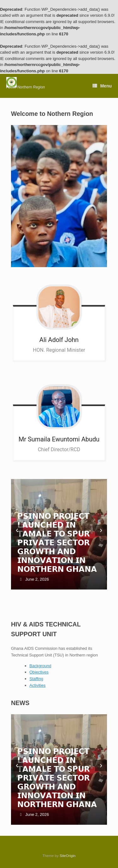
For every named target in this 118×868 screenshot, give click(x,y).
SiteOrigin (67, 856)
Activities (38, 685)
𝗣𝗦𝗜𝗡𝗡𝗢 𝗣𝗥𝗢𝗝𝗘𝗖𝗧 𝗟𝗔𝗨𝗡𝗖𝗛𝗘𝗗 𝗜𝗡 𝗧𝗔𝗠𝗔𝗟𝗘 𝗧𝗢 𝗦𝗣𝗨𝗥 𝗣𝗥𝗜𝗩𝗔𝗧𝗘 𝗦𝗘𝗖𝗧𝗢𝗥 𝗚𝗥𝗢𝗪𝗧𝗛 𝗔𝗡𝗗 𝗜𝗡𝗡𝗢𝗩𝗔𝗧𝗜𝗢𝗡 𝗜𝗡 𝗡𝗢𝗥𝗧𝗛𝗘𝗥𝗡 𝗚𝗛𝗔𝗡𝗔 (57, 543)
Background (40, 666)
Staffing (37, 679)
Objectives (39, 672)
